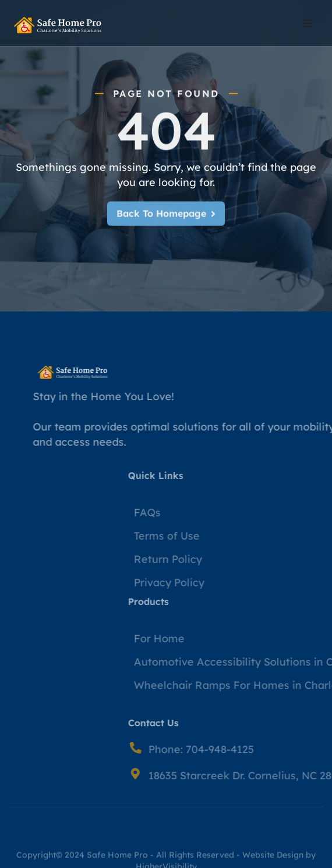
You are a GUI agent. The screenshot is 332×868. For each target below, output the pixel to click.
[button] (308, 23)
